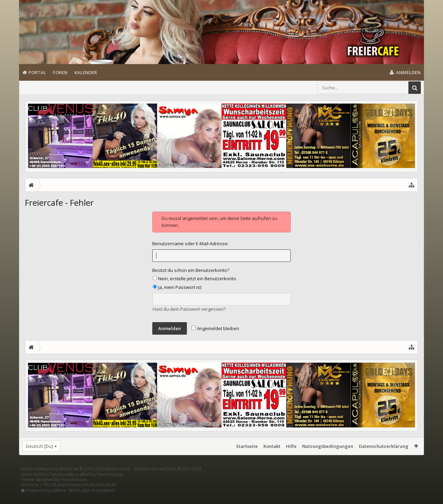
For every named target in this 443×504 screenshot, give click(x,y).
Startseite (247, 446)
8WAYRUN (106, 496)
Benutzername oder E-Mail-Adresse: (190, 244)
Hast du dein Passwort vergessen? (189, 309)
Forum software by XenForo (76, 480)
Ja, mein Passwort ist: (177, 287)
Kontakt (272, 446)
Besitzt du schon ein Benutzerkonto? (191, 270)
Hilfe (291, 446)
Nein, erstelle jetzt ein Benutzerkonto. (195, 278)
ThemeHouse (110, 485)
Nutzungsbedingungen (328, 446)
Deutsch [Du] (39, 446)
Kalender (86, 72)
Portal (37, 72)
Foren (60, 72)
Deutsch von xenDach (168, 480)
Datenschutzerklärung (384, 446)
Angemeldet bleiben (215, 328)
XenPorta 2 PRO (36, 496)
